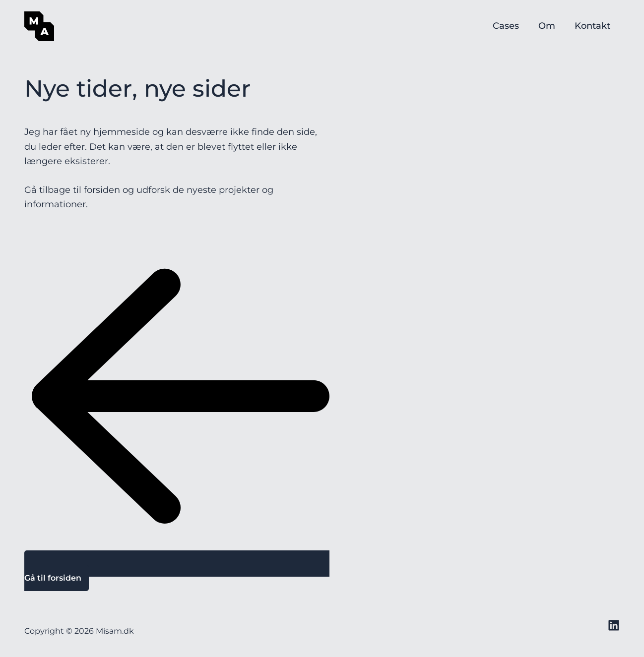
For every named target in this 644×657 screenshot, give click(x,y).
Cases (509, 26)
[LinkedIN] (614, 625)
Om (549, 26)
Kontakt (593, 26)
